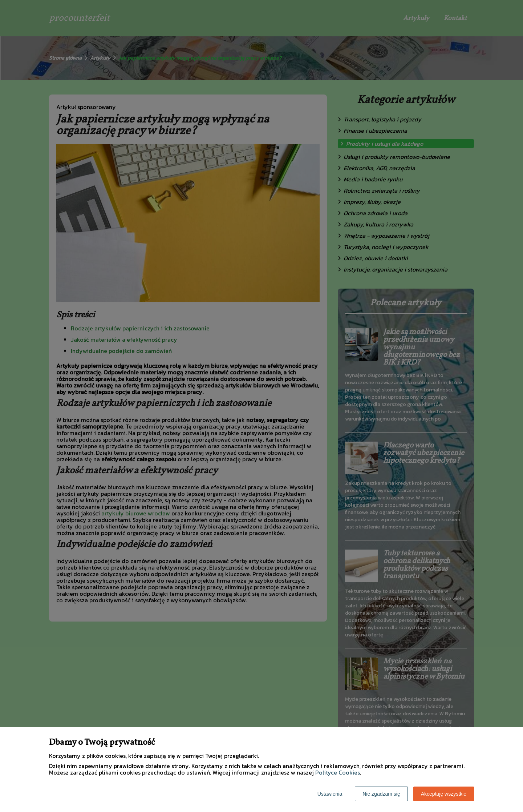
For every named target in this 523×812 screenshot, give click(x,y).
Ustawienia (330, 794)
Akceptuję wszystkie (444, 794)
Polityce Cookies (338, 772)
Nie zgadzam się (381, 794)
